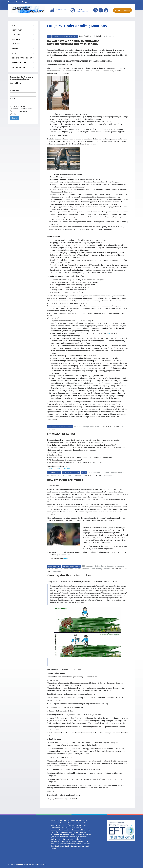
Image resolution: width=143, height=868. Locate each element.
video (65, 558)
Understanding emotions (100, 569)
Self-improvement (54, 473)
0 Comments (109, 36)
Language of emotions (115, 566)
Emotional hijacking (61, 434)
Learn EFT (16, 44)
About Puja (17, 30)
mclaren (50, 569)
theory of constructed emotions (69, 475)
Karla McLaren (100, 566)
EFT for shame (88, 566)
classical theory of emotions (99, 473)
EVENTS (15, 49)
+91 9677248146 (122, 11)
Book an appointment (22, 58)
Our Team (16, 35)
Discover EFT (18, 39)
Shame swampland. (82, 569)
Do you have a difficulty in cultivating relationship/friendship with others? (73, 42)
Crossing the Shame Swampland (70, 575)
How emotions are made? (65, 480)
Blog (14, 53)
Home (14, 25)
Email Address (16, 83)
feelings (86, 427)
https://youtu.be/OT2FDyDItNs (58, 469)
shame (57, 569)
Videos (69, 427)
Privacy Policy (18, 67)
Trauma (55, 36)
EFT (49, 36)
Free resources (19, 62)
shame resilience (67, 569)
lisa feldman (52, 475)
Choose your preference (19, 106)
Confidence (52, 566)
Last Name (14, 99)
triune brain (94, 427)
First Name (14, 91)
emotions (78, 427)
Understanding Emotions (68, 36)
